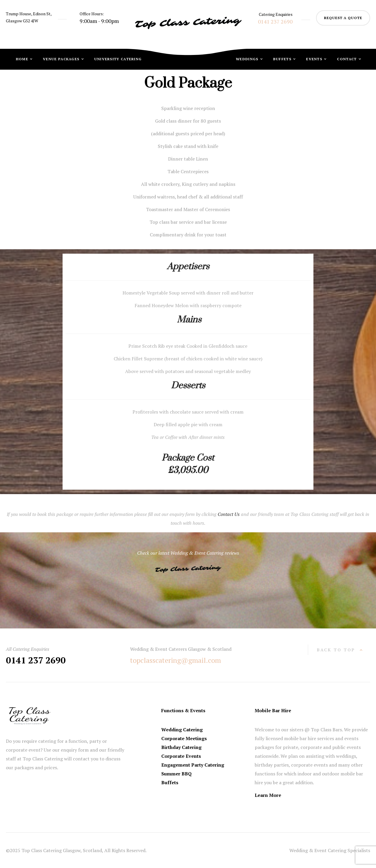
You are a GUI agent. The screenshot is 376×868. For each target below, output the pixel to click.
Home (23, 59)
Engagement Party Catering (193, 765)
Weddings (248, 59)
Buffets (283, 59)
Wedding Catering (182, 730)
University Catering (118, 59)
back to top (336, 650)
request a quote (343, 18)
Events (315, 59)
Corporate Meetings (184, 738)
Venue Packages (62, 59)
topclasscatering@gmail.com (176, 660)
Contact (347, 59)
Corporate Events (181, 756)
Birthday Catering (181, 747)
